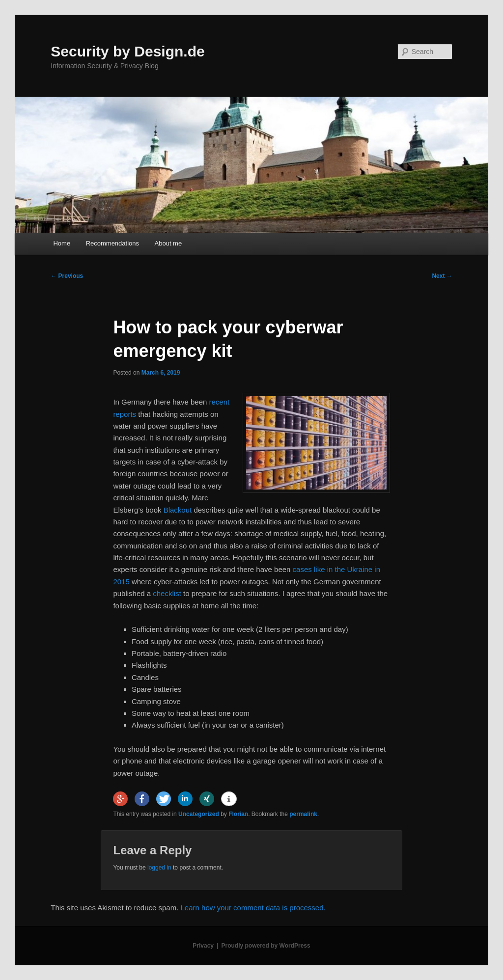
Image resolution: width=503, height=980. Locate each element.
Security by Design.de (127, 51)
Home (62, 243)
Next (442, 276)
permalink (303, 814)
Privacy (203, 946)
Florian (238, 814)
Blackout (178, 510)
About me (168, 243)
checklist (167, 593)
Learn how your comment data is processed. (253, 908)
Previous (67, 276)
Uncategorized (199, 814)
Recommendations (112, 243)
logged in (159, 868)
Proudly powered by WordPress (266, 946)
